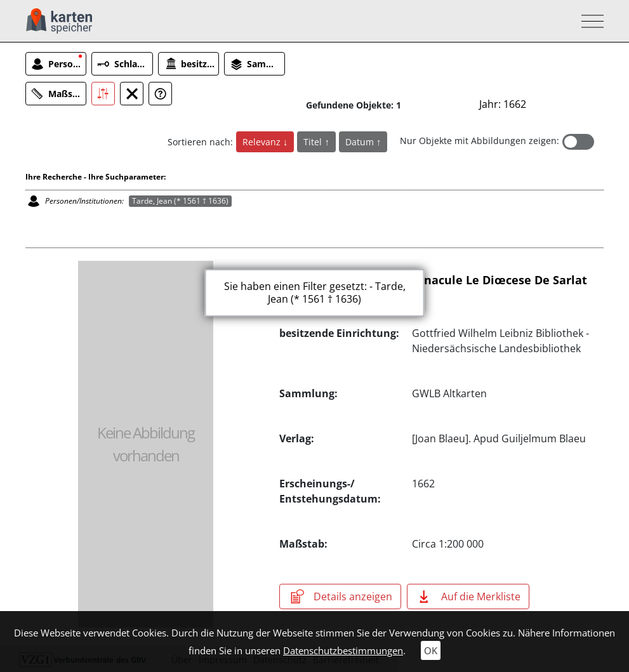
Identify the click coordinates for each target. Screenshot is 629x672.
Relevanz (263, 142)
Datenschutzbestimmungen (343, 650)
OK (431, 650)
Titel (314, 142)
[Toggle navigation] (589, 21)
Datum (361, 142)
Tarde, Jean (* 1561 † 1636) (180, 201)
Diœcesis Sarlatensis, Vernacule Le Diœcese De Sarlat (433, 280)
